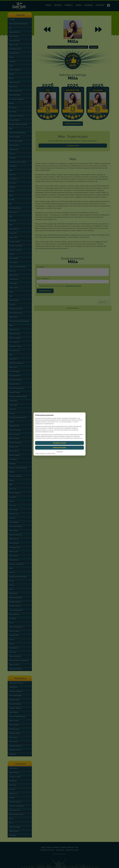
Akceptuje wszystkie (60, 443)
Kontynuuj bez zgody (60, 448)
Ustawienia (60, 452)
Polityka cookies (51, 454)
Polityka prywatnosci (41, 454)
